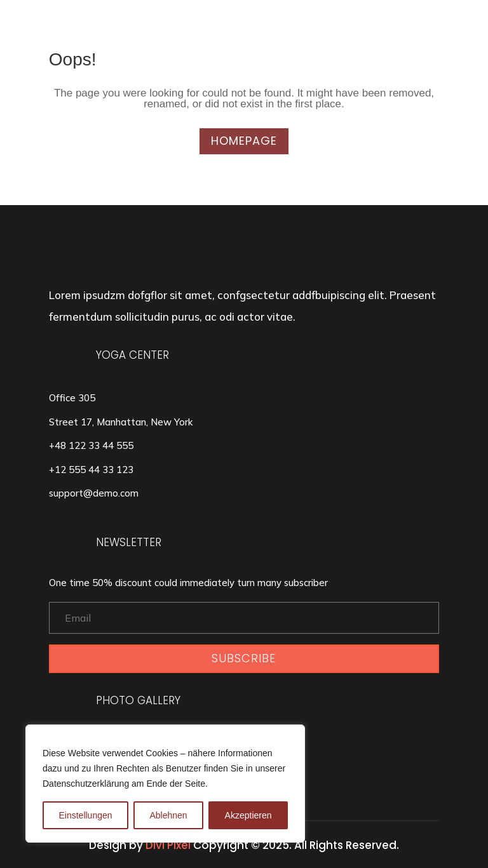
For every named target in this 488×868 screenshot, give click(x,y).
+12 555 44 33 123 (91, 470)
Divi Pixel (168, 845)
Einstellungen (85, 815)
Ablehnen (168, 815)
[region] (165, 784)
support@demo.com (94, 493)
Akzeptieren (248, 815)
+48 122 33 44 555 (91, 445)
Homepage (244, 141)
